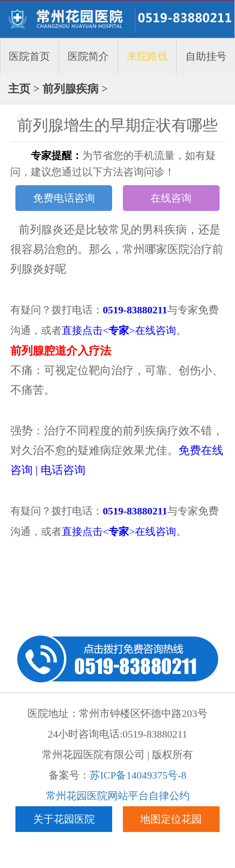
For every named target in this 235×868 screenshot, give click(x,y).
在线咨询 (171, 198)
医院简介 (88, 56)
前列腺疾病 (71, 89)
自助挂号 (206, 56)
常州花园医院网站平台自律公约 (118, 796)
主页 (19, 89)
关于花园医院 (64, 819)
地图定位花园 (171, 819)
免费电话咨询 (64, 198)
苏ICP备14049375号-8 (138, 775)
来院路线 (147, 56)
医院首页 (29, 56)
